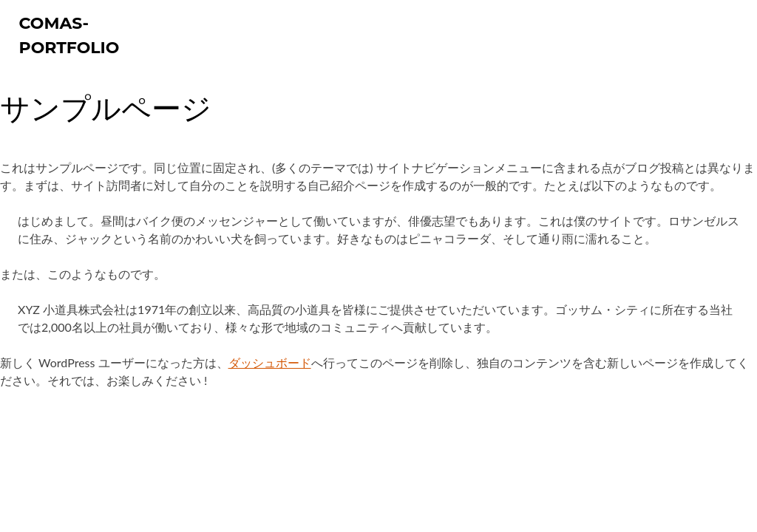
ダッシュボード (270, 362)
